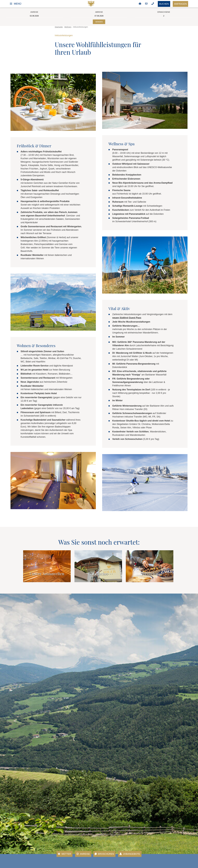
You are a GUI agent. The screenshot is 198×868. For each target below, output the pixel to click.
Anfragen (180, 4)
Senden (99, 22)
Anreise (83, 854)
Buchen (164, 4)
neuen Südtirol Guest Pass (127, 318)
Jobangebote (130, 854)
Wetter (64, 854)
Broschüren (104, 854)
